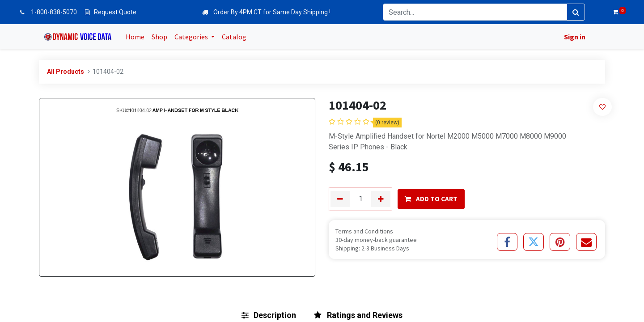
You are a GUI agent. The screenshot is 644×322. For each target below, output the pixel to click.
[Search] (576, 12)
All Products (66, 72)
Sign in (574, 37)
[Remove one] (340, 199)
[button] (603, 107)
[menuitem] (136, 37)
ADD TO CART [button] (431, 199)
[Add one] (381, 199)
